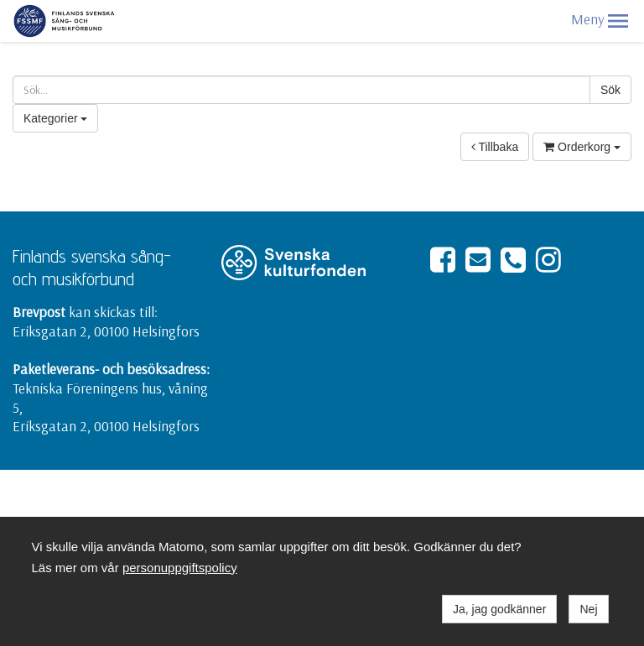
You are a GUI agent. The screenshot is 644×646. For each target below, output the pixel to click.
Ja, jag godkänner (499, 609)
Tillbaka (495, 147)
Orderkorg (582, 147)
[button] (618, 21)
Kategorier (55, 118)
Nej (588, 609)
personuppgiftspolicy (180, 568)
